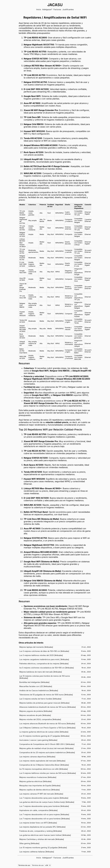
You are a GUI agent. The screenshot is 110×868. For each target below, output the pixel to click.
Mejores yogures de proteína (31, 711)
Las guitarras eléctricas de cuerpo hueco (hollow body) (42, 802)
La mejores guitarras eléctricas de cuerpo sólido (39, 732)
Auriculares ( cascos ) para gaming (34, 740)
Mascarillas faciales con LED (31, 686)
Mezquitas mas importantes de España (35, 786)
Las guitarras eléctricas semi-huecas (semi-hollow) (41, 835)
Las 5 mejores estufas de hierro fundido (36, 699)
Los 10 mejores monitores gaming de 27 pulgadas (40, 736)
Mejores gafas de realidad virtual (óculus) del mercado (42, 748)
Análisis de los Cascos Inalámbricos (34, 690)
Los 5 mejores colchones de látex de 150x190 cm (40, 651)
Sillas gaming (25, 843)
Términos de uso (38, 865)
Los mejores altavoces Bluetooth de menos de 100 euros (43, 724)
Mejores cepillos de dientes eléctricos (35, 790)
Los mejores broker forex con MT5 (34, 823)
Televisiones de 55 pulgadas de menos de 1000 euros (42, 695)
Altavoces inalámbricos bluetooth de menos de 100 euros (43, 707)
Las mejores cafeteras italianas (32, 852)
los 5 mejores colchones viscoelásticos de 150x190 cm (42, 668)
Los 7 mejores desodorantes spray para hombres (40, 806)
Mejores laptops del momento (32, 647)
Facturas (57, 9)
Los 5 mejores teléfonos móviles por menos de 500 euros (43, 773)
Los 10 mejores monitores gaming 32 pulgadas (39, 848)
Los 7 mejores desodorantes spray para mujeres (39, 798)
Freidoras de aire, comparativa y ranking (36, 831)
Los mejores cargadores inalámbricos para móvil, (40, 659)
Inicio (39, 9)
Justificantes (68, 9)
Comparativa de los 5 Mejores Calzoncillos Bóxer (40, 765)
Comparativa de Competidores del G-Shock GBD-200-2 (42, 744)
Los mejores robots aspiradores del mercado (38, 761)
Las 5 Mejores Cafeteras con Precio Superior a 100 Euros (43, 728)
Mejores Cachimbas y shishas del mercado (37, 839)
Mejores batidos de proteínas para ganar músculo (40, 703)
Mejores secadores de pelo (31, 715)
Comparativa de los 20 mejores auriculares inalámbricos (43, 752)
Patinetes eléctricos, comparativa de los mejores (39, 664)
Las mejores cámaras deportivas (33, 757)
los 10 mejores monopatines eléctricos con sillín (39, 769)
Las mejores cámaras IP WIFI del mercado (37, 794)
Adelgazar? (47, 9)
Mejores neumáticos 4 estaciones (33, 777)
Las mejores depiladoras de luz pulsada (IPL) (38, 827)
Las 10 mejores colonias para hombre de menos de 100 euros (45, 676)
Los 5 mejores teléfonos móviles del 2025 (37, 655)
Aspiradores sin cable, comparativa (34, 810)
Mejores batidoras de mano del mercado (36, 672)
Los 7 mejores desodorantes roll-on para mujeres (40, 814)
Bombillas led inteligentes (30, 682)
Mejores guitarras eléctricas (31, 781)
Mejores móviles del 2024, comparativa (36, 719)
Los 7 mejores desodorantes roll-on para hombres (40, 819)
